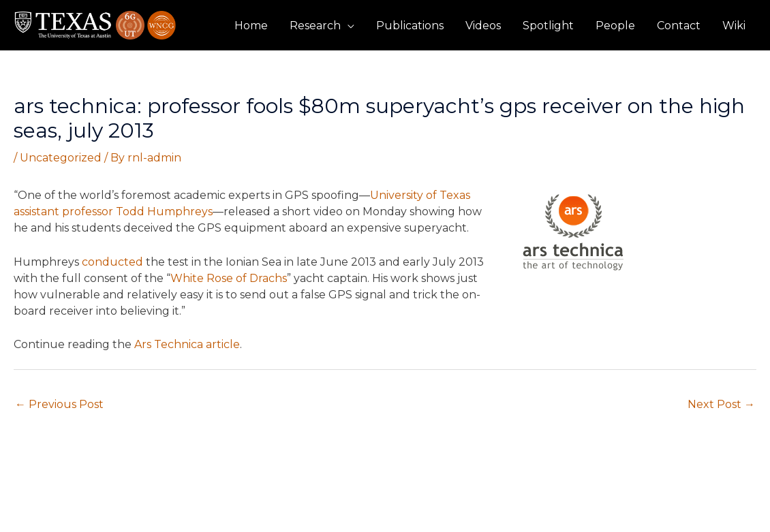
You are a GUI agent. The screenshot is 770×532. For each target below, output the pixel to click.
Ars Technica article (187, 344)
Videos (483, 26)
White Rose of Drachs (229, 278)
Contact (679, 26)
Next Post (721, 404)
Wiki (734, 26)
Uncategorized (61, 158)
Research (315, 26)
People (615, 26)
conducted (112, 262)
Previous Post (59, 404)
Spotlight (548, 26)
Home (251, 26)
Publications (410, 26)
